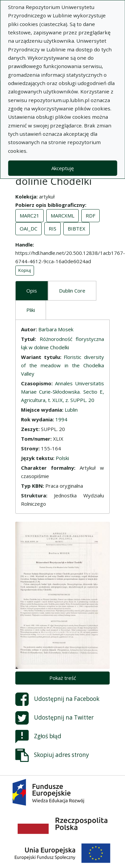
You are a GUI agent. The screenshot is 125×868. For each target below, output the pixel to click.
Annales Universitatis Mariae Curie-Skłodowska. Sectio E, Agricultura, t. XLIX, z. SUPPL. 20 (62, 392)
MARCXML (62, 215)
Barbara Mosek (56, 329)
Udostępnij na (57, 699)
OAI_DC (28, 229)
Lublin (71, 410)
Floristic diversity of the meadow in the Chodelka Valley (62, 365)
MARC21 (29, 215)
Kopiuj (25, 270)
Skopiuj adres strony (52, 755)
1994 (61, 419)
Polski (62, 458)
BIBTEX (76, 229)
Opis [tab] (32, 291)
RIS (52, 229)
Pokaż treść (63, 678)
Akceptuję (62, 168)
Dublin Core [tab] (72, 291)
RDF (90, 215)
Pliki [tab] (31, 310)
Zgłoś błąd (38, 737)
